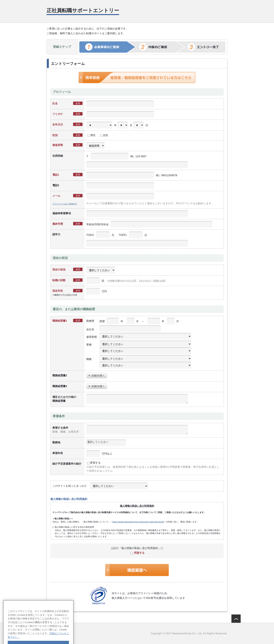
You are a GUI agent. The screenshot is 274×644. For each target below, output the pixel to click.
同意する (137, 553)
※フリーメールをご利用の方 (65, 204)
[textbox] (106, 442)
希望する (94, 463)
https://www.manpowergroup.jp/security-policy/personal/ (138, 522)
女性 (104, 135)
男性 (91, 135)
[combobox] (106, 443)
